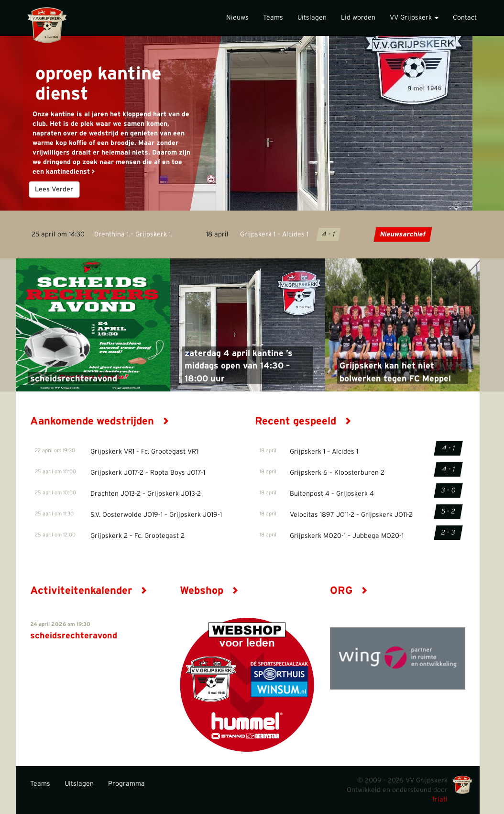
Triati (439, 800)
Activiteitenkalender (89, 591)
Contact (465, 18)
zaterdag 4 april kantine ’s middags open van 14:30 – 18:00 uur (239, 366)
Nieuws (237, 18)
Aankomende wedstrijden (100, 421)
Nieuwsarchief (402, 234)
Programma (126, 784)
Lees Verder (55, 190)
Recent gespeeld (303, 421)
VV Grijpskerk (414, 18)
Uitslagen (312, 18)
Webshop (209, 591)
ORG (349, 591)
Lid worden (358, 18)
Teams (273, 18)
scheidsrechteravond (74, 379)
